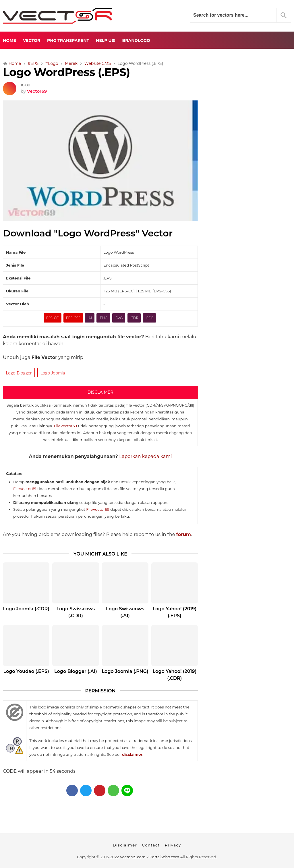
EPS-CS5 (73, 318)
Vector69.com (133, 857)
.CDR (134, 318)
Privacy (173, 845)
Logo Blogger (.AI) (76, 671)
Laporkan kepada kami (146, 456)
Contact (151, 845)
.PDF (149, 318)
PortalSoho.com (165, 857)
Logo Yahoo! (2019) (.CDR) (175, 675)
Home (9, 40)
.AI (90, 318)
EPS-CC (53, 318)
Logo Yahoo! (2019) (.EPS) (175, 612)
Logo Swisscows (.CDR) (76, 612)
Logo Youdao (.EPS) (26, 671)
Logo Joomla (53, 373)
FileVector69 (66, 426)
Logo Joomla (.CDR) (26, 609)
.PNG (103, 318)
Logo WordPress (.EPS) (66, 72)
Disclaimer (125, 845)
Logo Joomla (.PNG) (125, 671)
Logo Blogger (19, 373)
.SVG (119, 318)
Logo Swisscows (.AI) (125, 612)
